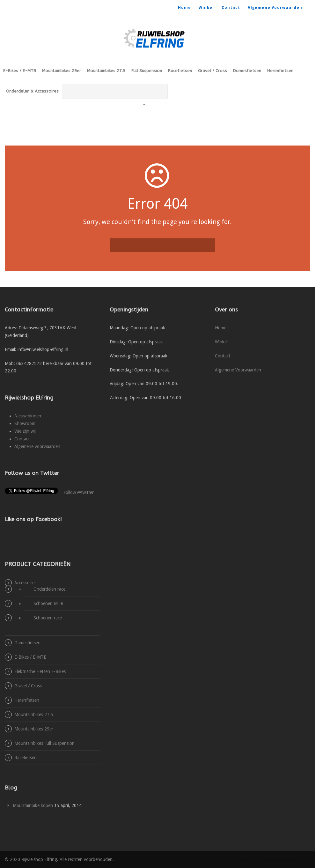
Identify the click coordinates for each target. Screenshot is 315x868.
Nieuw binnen (28, 416)
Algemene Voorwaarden (275, 8)
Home (184, 8)
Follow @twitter (79, 492)
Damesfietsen (247, 71)
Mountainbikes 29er (62, 71)
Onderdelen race (49, 589)
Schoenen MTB (48, 603)
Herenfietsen (280, 71)
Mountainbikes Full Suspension (44, 743)
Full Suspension (147, 71)
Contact (231, 8)
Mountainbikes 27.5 (106, 71)
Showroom (25, 423)
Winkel (206, 8)
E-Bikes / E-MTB (20, 71)
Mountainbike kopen (33, 805)
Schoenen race (48, 618)
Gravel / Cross (212, 71)
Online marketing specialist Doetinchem (272, 859)
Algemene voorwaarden (37, 446)
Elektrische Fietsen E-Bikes (40, 671)
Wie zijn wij (25, 431)
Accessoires (25, 583)
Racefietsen (180, 71)
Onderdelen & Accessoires (32, 91)
